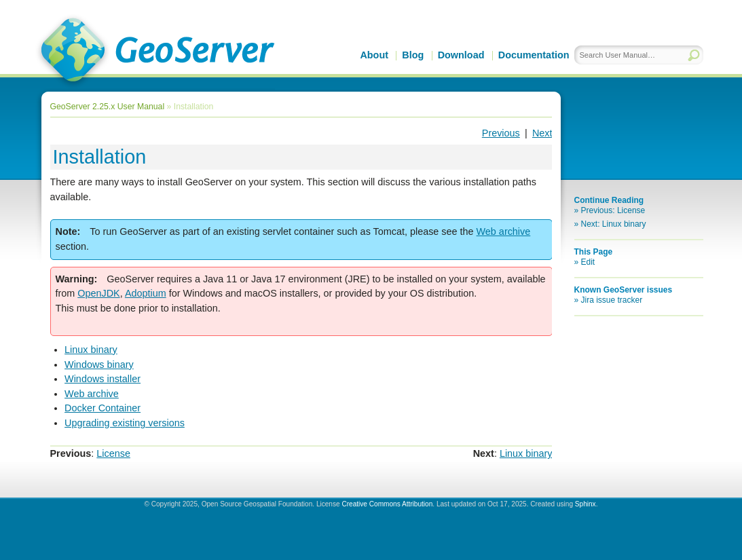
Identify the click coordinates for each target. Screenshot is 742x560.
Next (542, 133)
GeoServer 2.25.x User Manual (108, 107)
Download (461, 55)
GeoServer (155, 52)
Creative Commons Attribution (387, 504)
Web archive (92, 394)
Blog (413, 55)
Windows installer (103, 379)
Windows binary (99, 365)
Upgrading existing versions (125, 423)
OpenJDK (98, 293)
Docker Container (103, 408)
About (374, 55)
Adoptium (146, 293)
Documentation (534, 55)
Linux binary (91, 350)
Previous (501, 133)
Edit (588, 262)
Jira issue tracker (612, 300)
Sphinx (586, 504)
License (113, 453)
